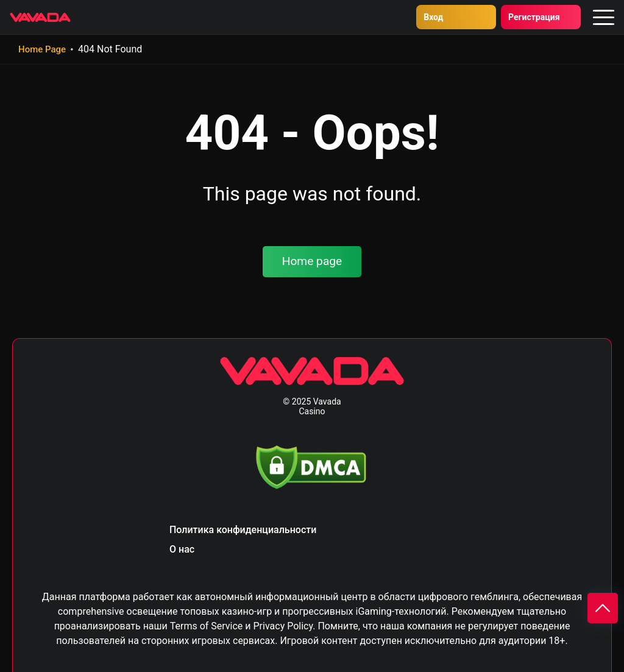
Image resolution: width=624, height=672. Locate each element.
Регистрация (516, 17)
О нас (182, 549)
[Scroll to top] (603, 608)
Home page (312, 261)
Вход (398, 17)
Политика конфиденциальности (243, 530)
